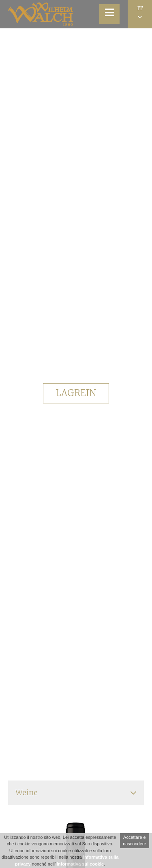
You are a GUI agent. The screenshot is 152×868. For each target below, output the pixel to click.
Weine (27, 792)
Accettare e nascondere (135, 841)
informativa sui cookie (80, 864)
